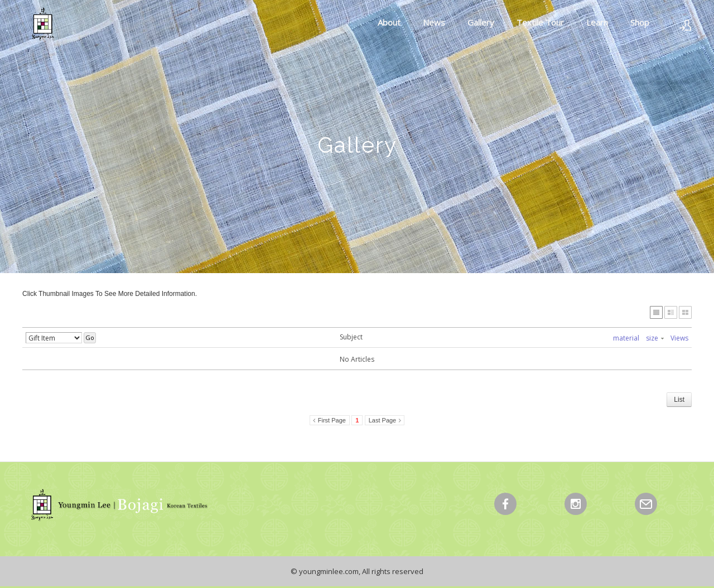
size (655, 338)
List (679, 400)
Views (679, 338)
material (626, 338)
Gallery (481, 22)
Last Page (383, 420)
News (434, 22)
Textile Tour (540, 22)
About (389, 22)
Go (90, 337)
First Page (332, 420)
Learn (597, 22)
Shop (640, 22)
